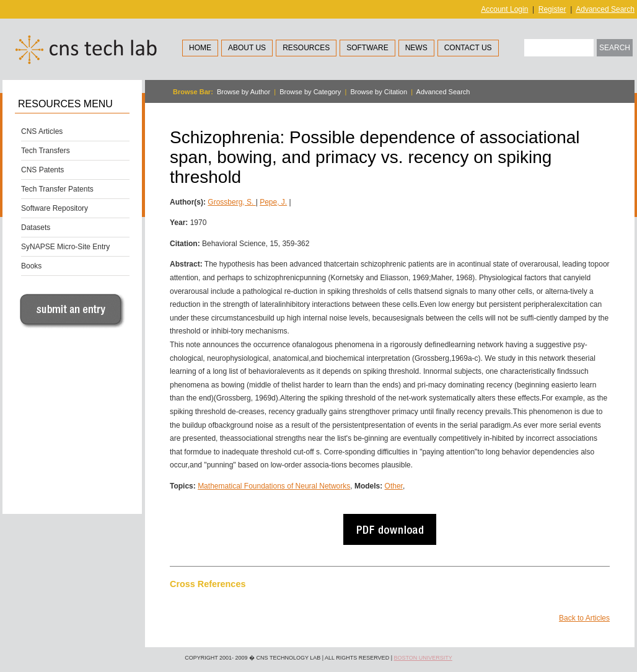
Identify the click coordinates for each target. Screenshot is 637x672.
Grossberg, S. (231, 202)
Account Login (504, 9)
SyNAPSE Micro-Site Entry (65, 247)
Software (367, 48)
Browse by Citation (379, 92)
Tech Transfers (46, 151)
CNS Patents (42, 170)
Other (394, 486)
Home (200, 48)
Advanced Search (605, 9)
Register (552, 9)
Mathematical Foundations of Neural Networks (274, 486)
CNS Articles (42, 131)
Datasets (36, 228)
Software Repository (55, 208)
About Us (247, 48)
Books (31, 266)
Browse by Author (244, 92)
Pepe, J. (273, 202)
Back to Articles (584, 618)
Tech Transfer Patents (57, 189)
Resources (306, 48)
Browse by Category (310, 92)
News (416, 48)
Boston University (423, 658)
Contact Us (468, 48)
